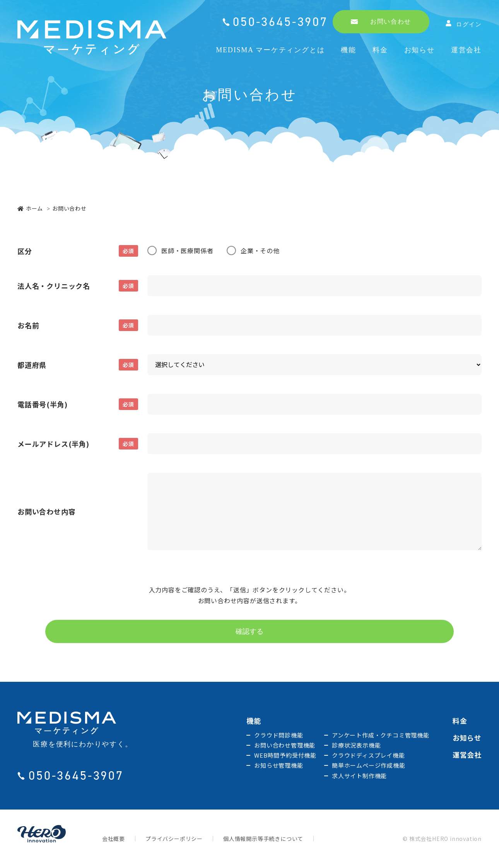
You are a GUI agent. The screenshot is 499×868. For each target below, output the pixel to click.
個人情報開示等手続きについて (263, 840)
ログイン (464, 24)
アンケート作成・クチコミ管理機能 (381, 737)
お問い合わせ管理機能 (285, 747)
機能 (349, 50)
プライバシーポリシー (174, 840)
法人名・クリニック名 (78, 286)
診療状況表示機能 (356, 747)
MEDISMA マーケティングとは (270, 50)
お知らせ (420, 50)
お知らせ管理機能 (279, 767)
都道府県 (78, 365)
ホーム (30, 208)
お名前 (78, 325)
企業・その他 (260, 250)
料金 (380, 50)
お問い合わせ (381, 21)
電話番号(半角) (78, 404)
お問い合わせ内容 (46, 511)
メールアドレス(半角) (78, 444)
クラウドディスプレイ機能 (368, 757)
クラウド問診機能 (279, 737)
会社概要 (114, 840)
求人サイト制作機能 (359, 777)
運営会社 (466, 50)
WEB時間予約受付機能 (285, 757)
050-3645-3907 (280, 22)
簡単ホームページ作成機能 (369, 767)
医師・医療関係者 (187, 250)
